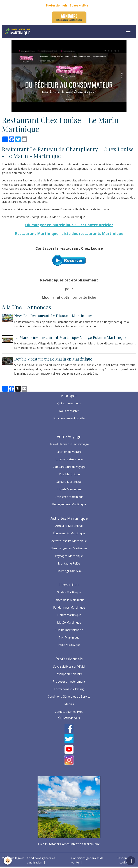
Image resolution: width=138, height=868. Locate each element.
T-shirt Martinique (69, 615)
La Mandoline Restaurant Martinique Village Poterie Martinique (70, 337)
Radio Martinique (69, 645)
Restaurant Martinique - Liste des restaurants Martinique (69, 234)
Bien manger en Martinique (69, 548)
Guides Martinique (69, 592)
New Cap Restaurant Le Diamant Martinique (53, 316)
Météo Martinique (69, 622)
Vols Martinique (69, 474)
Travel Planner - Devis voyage (69, 444)
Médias (69, 704)
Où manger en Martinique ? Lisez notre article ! (69, 225)
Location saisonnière (69, 459)
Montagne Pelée (69, 563)
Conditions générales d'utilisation (41, 860)
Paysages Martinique (69, 556)
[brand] (19, 31)
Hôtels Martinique (69, 489)
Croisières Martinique (69, 497)
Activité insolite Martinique (69, 541)
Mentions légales (13, 858)
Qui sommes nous (69, 403)
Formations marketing (69, 689)
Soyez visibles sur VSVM (69, 667)
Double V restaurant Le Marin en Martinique (53, 359)
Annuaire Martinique (69, 526)
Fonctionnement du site (69, 418)
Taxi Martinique (69, 637)
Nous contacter (69, 411)
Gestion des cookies (124, 860)
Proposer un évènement (69, 682)
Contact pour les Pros (69, 712)
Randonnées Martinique (69, 607)
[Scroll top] (131, 861)
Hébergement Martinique (69, 504)
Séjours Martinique (69, 482)
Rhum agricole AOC (69, 571)
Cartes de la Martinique (69, 600)
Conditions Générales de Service (69, 696)
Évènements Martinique (69, 533)
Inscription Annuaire (69, 674)
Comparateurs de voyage (69, 467)
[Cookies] (8, 861)
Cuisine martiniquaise (69, 630)
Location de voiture (69, 452)
